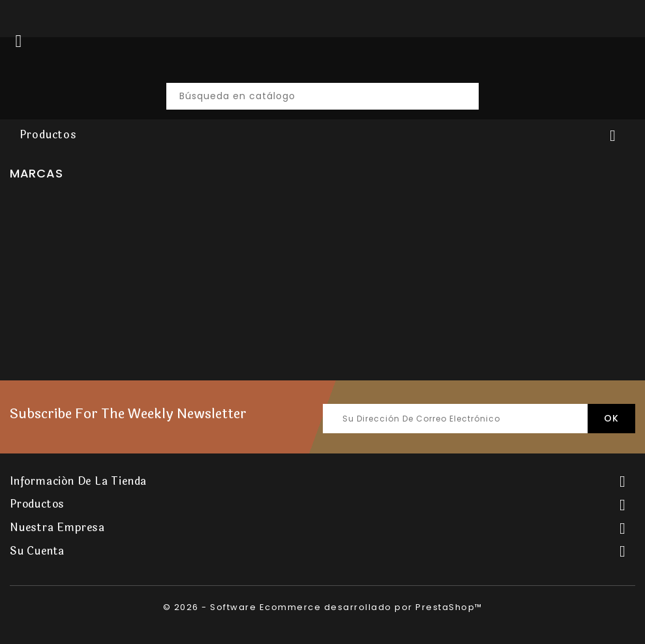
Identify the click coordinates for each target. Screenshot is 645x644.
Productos (48, 135)
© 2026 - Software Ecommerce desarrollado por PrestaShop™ (323, 607)
